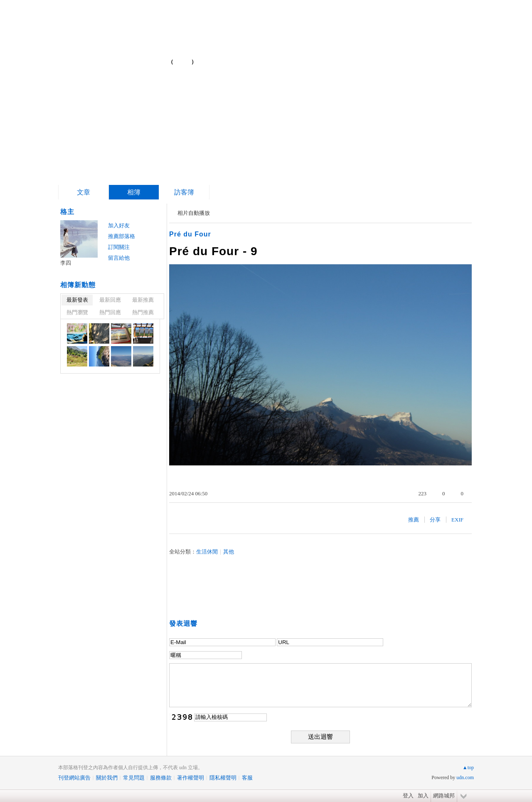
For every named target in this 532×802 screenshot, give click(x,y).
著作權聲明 (191, 778)
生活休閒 (207, 552)
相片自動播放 (194, 213)
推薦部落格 (122, 236)
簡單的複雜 (124, 58)
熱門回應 (110, 312)
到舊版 (182, 62)
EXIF (457, 520)
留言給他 (119, 258)
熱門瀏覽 (77, 312)
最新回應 (110, 300)
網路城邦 (444, 796)
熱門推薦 (143, 312)
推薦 (414, 520)
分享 (435, 520)
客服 (247, 778)
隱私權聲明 (223, 778)
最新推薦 (143, 300)
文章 (84, 192)
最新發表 (77, 300)
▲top (468, 768)
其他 (229, 552)
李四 (66, 263)
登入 (408, 796)
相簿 (134, 192)
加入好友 (119, 225)
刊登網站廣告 (74, 778)
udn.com (465, 777)
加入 (423, 796)
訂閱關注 (119, 247)
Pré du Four (190, 234)
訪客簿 (184, 192)
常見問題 (134, 778)
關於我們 (107, 778)
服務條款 (161, 778)
